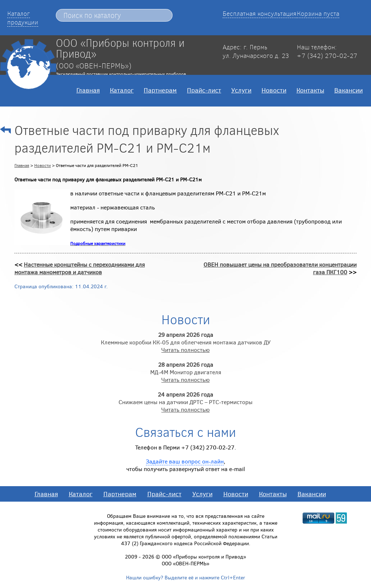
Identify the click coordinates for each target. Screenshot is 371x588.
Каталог (122, 90)
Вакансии (348, 90)
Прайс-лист (204, 90)
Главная (88, 90)
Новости (274, 90)
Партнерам (160, 90)
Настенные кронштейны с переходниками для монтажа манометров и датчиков (80, 268)
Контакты (310, 90)
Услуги (241, 90)
